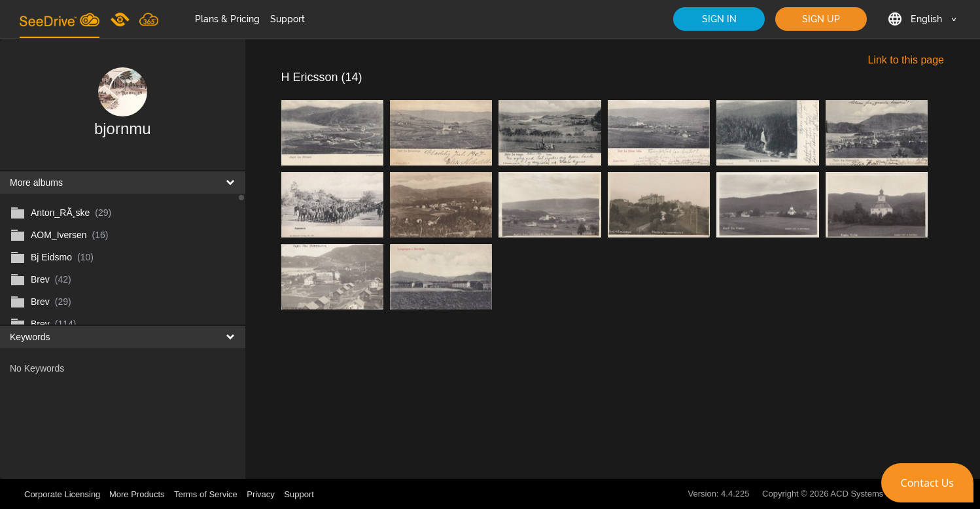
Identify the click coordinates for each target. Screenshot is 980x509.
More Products (137, 494)
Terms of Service (206, 494)
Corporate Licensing (63, 494)
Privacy (261, 494)
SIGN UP (821, 19)
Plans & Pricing (227, 19)
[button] (927, 483)
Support (288, 19)
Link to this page (906, 60)
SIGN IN (719, 19)
